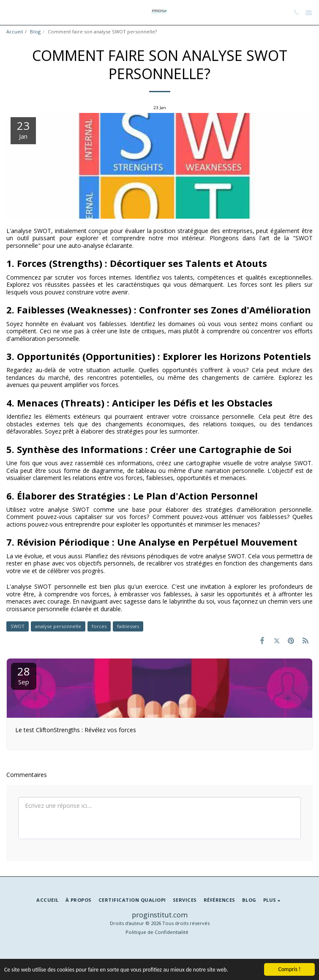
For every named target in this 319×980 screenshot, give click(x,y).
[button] (9, 12)
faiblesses (128, 626)
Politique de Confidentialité (157, 932)
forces (99, 626)
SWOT (18, 626)
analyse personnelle (58, 626)
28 (24, 675)
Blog (35, 32)
